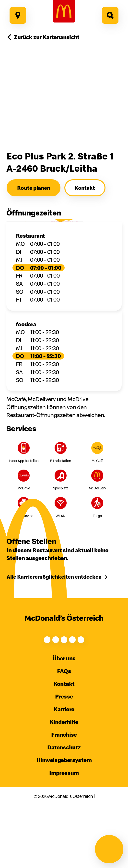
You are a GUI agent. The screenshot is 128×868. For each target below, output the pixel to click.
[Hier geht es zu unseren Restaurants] (18, 15)
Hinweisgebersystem (64, 792)
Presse (64, 729)
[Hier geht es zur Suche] (110, 15)
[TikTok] (83, 667)
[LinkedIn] (102, 667)
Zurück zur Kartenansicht (47, 37)
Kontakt (64, 716)
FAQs (64, 703)
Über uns (64, 691)
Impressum (64, 805)
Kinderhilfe (64, 754)
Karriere (64, 742)
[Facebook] (26, 667)
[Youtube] (64, 667)
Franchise (64, 767)
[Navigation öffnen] (109, 849)
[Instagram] (45, 667)
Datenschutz (64, 780)
